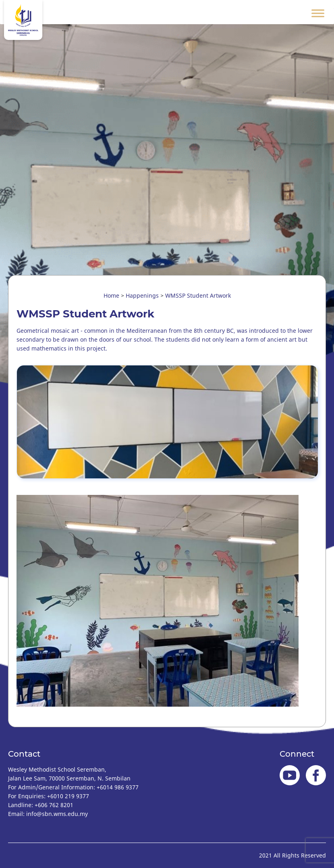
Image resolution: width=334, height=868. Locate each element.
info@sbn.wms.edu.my (57, 814)
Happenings (142, 295)
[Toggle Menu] (318, 13)
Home (111, 295)
